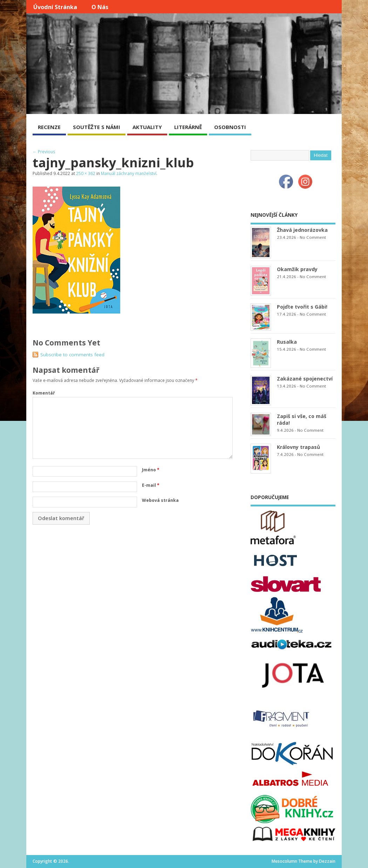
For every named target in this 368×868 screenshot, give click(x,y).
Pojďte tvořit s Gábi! (302, 307)
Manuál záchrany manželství (129, 173)
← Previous (44, 152)
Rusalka (287, 342)
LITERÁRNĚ (188, 127)
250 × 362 (86, 173)
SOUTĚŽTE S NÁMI (97, 127)
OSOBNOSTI (230, 127)
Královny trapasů (298, 447)
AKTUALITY (147, 127)
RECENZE (49, 127)
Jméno (151, 470)
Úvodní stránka (55, 7)
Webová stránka (160, 500)
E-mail (151, 485)
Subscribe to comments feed (72, 355)
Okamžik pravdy (297, 269)
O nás (100, 7)
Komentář (44, 393)
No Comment (313, 237)
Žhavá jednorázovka (302, 230)
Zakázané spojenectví (305, 379)
